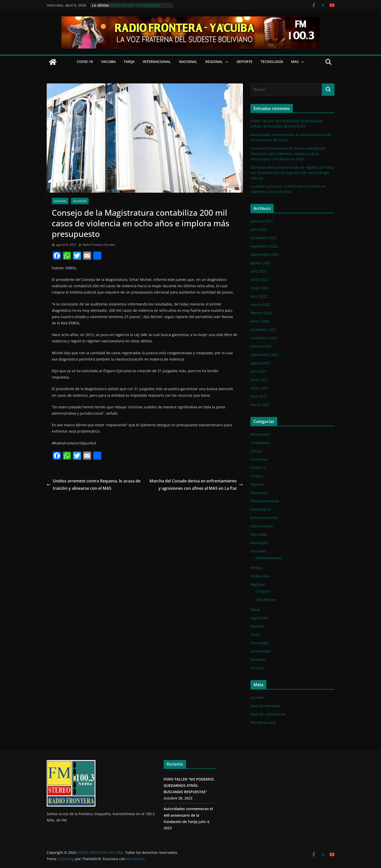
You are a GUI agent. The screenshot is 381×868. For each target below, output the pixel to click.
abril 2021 (259, 396)
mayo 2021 (260, 388)
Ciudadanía (260, 443)
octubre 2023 (262, 221)
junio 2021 (259, 380)
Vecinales (258, 660)
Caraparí (263, 591)
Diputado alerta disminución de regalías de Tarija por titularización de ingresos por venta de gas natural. (293, 173)
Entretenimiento (264, 518)
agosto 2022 (261, 263)
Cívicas (256, 451)
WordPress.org (263, 722)
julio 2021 (259, 371)
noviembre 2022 (264, 246)
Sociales (257, 626)
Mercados (259, 534)
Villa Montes (266, 600)
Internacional (157, 62)
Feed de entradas (265, 706)
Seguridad (80, 201)
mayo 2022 (260, 288)
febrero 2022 (261, 313)
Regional (214, 62)
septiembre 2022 (265, 254)
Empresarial (261, 509)
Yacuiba (108, 62)
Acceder (257, 697)
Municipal (259, 543)
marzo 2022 (260, 305)
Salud (255, 609)
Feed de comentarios (268, 714)
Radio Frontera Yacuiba (99, 245)
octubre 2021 (262, 346)
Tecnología (272, 62)
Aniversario (260, 434)
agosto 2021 (261, 363)
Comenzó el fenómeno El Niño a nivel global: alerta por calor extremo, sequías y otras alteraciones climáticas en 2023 (288, 154)
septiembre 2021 (265, 355)
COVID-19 (85, 62)
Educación (259, 493)
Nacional (188, 62)
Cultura (257, 476)
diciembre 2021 (264, 330)
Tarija (129, 62)
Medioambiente (269, 558)
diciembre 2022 (264, 238)
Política (257, 568)
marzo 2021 (260, 405)
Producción (260, 576)
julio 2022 (259, 271)
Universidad (261, 651)
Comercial (259, 459)
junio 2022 (259, 280)
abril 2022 (259, 296)
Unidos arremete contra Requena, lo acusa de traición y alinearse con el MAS (94, 485)
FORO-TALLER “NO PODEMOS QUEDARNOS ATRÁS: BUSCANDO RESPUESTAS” (189, 785)
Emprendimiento (265, 501)
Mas (295, 62)
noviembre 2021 (264, 338)
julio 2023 (259, 229)
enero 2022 (260, 321)
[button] (226, 62)
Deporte (245, 62)
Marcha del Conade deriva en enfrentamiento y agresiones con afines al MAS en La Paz (196, 485)
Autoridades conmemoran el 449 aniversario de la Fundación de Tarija (188, 815)
